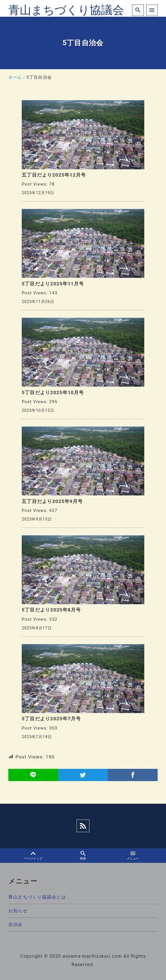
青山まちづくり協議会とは (37, 897)
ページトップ (33, 856)
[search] (138, 10)
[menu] (152, 10)
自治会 (16, 924)
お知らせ (18, 911)
